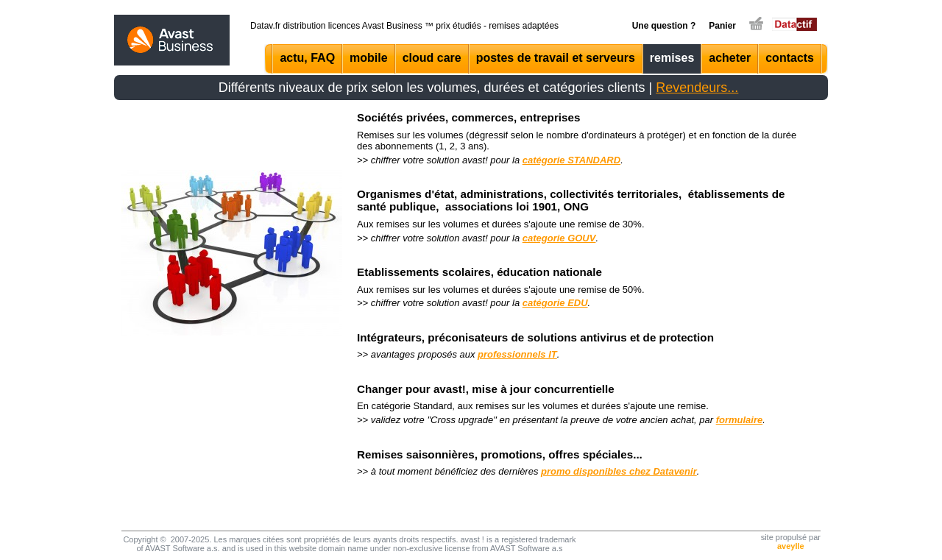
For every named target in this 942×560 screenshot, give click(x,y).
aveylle (791, 546)
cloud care (432, 58)
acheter (730, 58)
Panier (722, 26)
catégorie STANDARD (571, 160)
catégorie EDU (555, 303)
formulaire (740, 420)
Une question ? (664, 26)
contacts (790, 58)
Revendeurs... (697, 88)
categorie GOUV (559, 238)
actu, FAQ (307, 58)
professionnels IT (517, 354)
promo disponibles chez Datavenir (619, 471)
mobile (369, 58)
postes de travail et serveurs (556, 58)
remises (672, 58)
